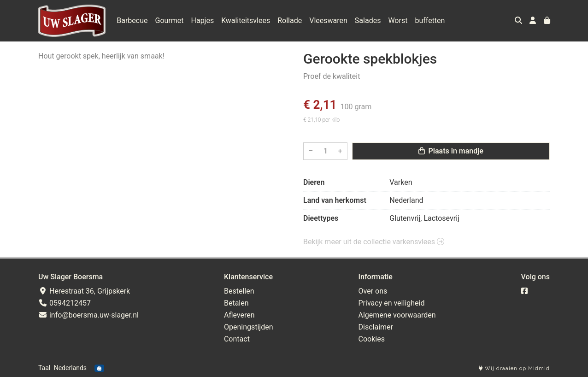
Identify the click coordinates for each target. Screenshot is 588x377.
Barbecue (132, 21)
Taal (44, 368)
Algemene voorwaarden (397, 315)
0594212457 (65, 303)
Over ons (373, 291)
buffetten (430, 21)
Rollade (290, 21)
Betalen (236, 303)
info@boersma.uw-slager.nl (88, 315)
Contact (237, 339)
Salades (368, 21)
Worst (398, 21)
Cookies (372, 339)
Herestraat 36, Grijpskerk (84, 291)
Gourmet (170, 21)
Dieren (314, 182)
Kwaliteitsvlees (246, 21)
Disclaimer (376, 327)
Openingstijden (249, 327)
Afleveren (239, 315)
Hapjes (203, 21)
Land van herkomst (335, 200)
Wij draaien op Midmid (514, 368)
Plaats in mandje (451, 151)
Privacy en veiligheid (392, 303)
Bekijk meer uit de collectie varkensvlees (374, 242)
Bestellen (239, 291)
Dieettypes (321, 218)
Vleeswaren (328, 21)
